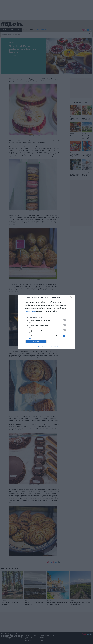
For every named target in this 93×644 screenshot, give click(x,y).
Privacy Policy (55, 347)
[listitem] (46, 317)
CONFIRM (36, 341)
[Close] (72, 298)
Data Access (46, 347)
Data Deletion (38, 347)
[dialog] (46, 322)
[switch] (64, 320)
